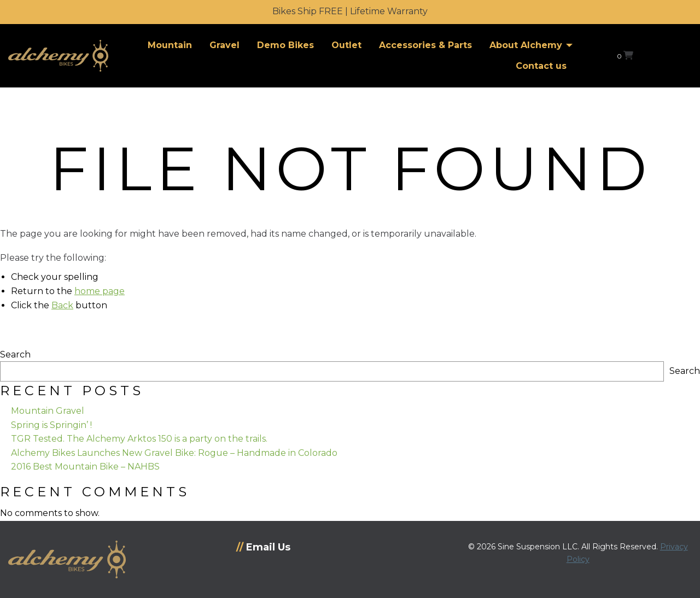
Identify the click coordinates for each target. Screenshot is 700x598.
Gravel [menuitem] (224, 45)
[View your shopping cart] (625, 55)
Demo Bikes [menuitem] (285, 45)
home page (100, 291)
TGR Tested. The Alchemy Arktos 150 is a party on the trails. (139, 439)
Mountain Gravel (48, 411)
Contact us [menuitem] (541, 66)
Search (15, 354)
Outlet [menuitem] (346, 45)
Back (62, 305)
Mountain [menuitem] (170, 45)
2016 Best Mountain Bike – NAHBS (85, 467)
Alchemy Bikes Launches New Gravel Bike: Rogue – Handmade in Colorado (174, 453)
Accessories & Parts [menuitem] (425, 45)
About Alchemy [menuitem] (526, 45)
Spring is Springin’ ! (51, 425)
